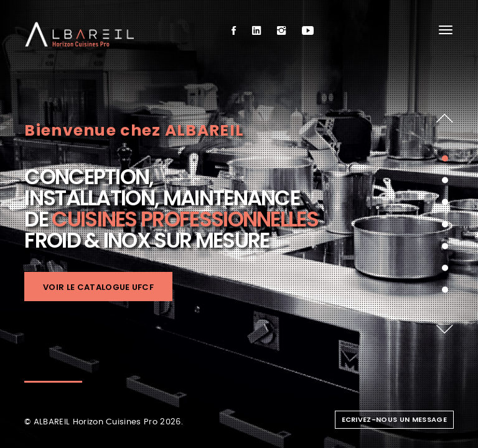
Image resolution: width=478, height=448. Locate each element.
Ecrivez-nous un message (394, 419)
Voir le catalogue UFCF (98, 287)
